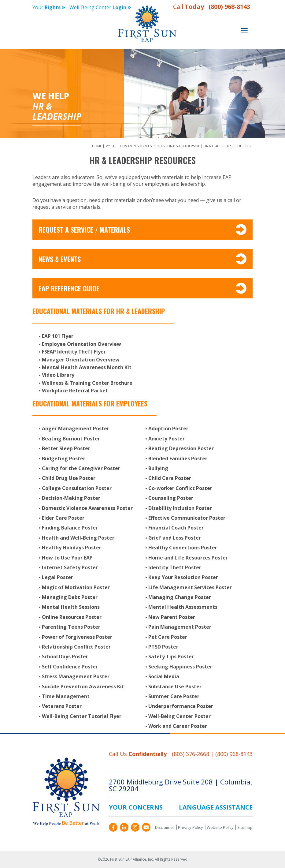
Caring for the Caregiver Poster (81, 468)
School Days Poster (65, 657)
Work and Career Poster (178, 726)
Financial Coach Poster (176, 528)
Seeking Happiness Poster (180, 667)
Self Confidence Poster (70, 667)
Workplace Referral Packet (75, 391)
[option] (142, 93)
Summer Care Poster (174, 696)
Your (49, 7)
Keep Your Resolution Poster (183, 577)
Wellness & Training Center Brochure (87, 383)
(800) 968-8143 (229, 7)
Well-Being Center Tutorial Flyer (82, 716)
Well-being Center (100, 7)
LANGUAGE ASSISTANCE (216, 807)
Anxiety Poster (167, 439)
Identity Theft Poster (175, 567)
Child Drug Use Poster (69, 478)
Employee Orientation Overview (81, 344)
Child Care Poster (170, 478)
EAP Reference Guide (142, 288)
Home (97, 146)
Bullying (158, 468)
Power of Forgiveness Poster (77, 637)
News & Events (142, 259)
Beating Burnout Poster (71, 439)
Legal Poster (57, 577)
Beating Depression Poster (181, 448)
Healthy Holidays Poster (72, 548)
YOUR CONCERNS (136, 807)
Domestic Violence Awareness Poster (87, 508)
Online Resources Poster (72, 617)
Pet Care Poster (168, 637)
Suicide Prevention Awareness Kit (83, 687)
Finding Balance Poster (70, 528)
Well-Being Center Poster (180, 716)
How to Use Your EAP (67, 558)
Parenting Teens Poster (71, 627)
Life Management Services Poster (190, 587)
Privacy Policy (191, 827)
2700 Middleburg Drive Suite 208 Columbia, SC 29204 (181, 785)
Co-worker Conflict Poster (180, 488)
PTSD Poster (163, 647)
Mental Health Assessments (183, 607)
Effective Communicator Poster (187, 518)
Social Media (164, 676)
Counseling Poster (171, 498)
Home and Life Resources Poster (188, 558)
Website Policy (220, 827)
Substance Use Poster (175, 687)
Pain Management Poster (180, 627)
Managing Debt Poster (70, 597)
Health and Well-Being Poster (78, 538)
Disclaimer (165, 827)
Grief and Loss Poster (175, 538)
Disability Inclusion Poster (180, 508)
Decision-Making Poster (71, 498)
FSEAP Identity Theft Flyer (74, 352)
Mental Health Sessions (71, 607)
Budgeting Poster (64, 458)
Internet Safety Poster (70, 567)
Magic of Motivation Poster (76, 587)
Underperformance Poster (181, 706)
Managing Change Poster (180, 597)
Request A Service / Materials (142, 230)
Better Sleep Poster (66, 448)
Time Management (66, 696)
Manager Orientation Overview (81, 360)
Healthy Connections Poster (183, 548)
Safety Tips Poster (171, 657)
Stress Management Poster (76, 676)
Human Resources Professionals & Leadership (160, 146)
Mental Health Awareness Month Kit (87, 367)
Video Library (58, 375)
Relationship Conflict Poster (76, 647)
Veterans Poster (62, 706)
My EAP (111, 146)
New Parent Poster (172, 617)
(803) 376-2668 (191, 754)
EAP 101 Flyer (58, 336)
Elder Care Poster (63, 518)
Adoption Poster (168, 428)
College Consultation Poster (77, 488)
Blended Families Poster (178, 458)
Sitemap (245, 827)
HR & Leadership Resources (227, 146)
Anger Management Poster (76, 428)
